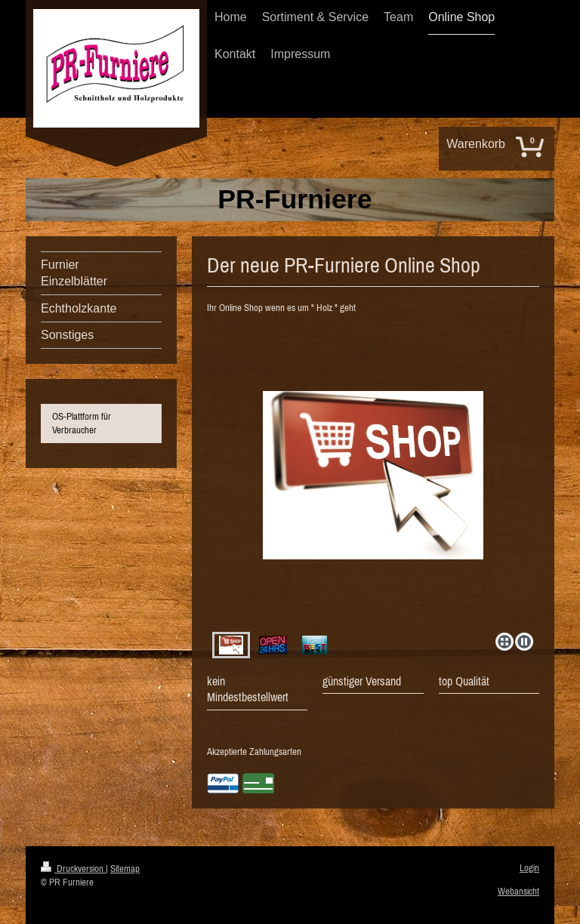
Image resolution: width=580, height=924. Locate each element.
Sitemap (125, 869)
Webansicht (518, 891)
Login (529, 868)
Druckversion (73, 869)
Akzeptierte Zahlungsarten (254, 752)
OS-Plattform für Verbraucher (82, 423)
